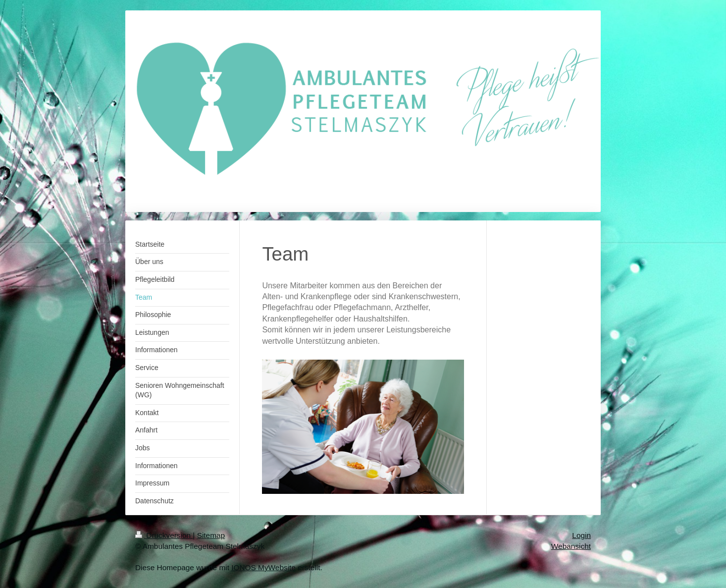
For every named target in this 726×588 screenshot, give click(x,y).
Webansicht (571, 546)
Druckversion (164, 535)
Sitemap (211, 535)
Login (581, 535)
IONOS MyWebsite (263, 567)
